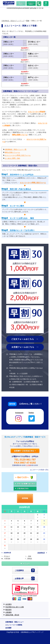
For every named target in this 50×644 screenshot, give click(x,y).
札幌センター (33, 54)
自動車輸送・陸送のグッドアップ (9, 3)
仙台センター (33, 65)
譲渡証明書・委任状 (12, 615)
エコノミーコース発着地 (14, 625)
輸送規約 (9, 610)
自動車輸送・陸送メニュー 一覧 (16, 149)
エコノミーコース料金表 (36, 112)
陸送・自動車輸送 (22, 632)
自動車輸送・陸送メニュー (14, 622)
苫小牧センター (34, 42)
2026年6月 (41, 553)
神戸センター (33, 77)
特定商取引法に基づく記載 (15, 607)
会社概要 (8, 628)
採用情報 (25, 498)
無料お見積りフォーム (20, 135)
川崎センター (9, 42)
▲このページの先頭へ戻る (39, 470)
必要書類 (9, 612)
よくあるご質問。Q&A (12, 158)
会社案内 (9, 604)
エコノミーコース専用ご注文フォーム (18, 155)
